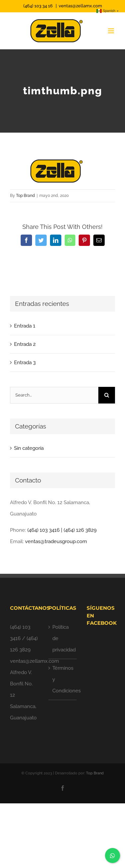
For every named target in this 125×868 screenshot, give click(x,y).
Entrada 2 (25, 344)
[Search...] (54, 395)
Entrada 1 (25, 326)
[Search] (107, 395)
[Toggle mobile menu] (111, 31)
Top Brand (25, 196)
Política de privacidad (63, 638)
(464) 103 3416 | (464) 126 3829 (62, 530)
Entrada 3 (25, 363)
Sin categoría (29, 448)
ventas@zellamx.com (80, 6)
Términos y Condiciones (63, 679)
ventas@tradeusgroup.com (56, 541)
